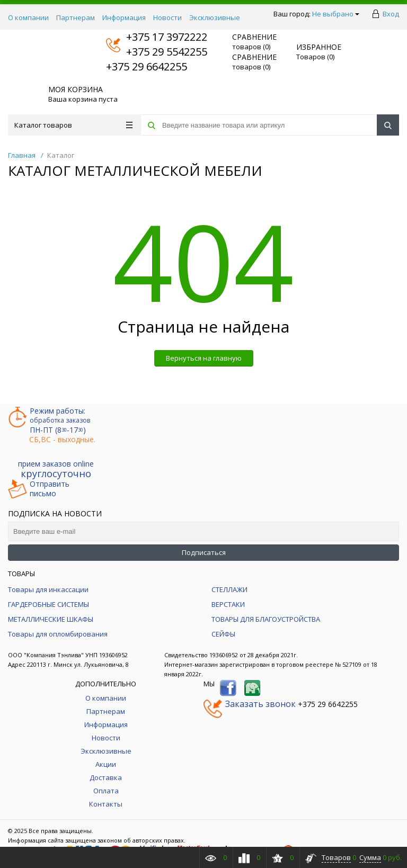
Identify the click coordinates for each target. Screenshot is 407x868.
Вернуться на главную (204, 358)
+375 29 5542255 (157, 52)
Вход (391, 14)
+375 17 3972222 (157, 37)
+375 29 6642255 (147, 66)
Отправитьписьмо (39, 489)
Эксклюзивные (215, 17)
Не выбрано (336, 14)
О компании (28, 17)
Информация (124, 17)
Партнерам (76, 17)
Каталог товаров (73, 125)
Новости (167, 17)
